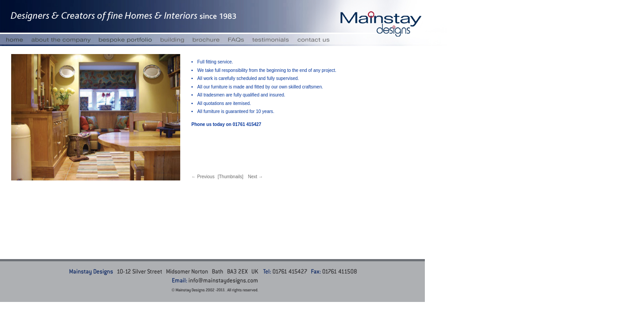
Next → (255, 177)
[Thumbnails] (231, 177)
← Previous (203, 177)
